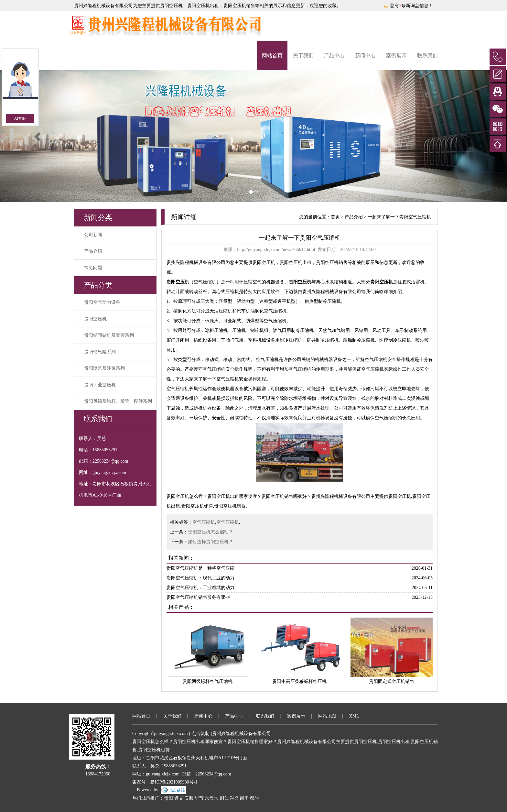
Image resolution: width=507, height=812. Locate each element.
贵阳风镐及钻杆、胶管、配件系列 (118, 401)
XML (354, 716)
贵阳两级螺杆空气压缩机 (208, 681)
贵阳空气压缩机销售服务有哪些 (198, 597)
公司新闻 (93, 235)
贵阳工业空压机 (100, 385)
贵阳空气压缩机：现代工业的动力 (200, 578)
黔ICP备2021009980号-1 (174, 782)
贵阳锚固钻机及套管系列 (109, 335)
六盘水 (211, 798)
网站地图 (327, 716)
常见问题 (93, 268)
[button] (38, 136)
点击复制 (200, 734)
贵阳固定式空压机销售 (392, 681)
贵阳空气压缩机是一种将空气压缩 (200, 568)
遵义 (179, 798)
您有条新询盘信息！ (408, 6)
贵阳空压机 (171, 6)
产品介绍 (93, 251)
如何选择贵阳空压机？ (210, 542)
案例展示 (396, 55)
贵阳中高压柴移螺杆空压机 (299, 681)
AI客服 (20, 118)
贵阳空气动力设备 (102, 302)
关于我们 (303, 55)
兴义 (234, 798)
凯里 (244, 798)
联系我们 (427, 55)
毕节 (199, 798)
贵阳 (168, 798)
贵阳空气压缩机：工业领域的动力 (200, 588)
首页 (335, 217)
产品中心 (334, 55)
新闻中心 (365, 55)
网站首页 (272, 55)
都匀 (254, 798)
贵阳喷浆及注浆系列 (104, 368)
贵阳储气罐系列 (100, 352)
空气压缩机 (204, 522)
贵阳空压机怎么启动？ (210, 532)
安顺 (189, 798)
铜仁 (224, 798)
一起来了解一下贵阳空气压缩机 (399, 217)
